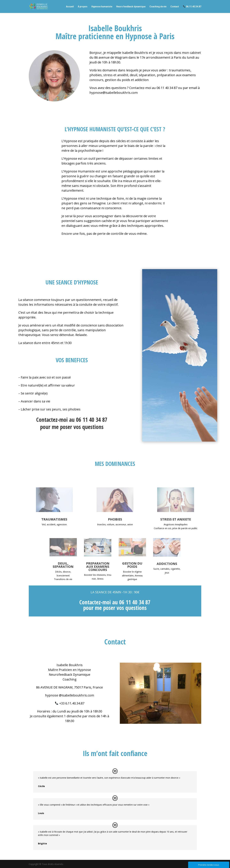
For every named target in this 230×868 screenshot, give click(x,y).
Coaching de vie (158, 7)
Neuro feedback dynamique (131, 7)
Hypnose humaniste (102, 7)
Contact (175, 7)
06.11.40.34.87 (192, 7)
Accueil (70, 7)
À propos (83, 7)
